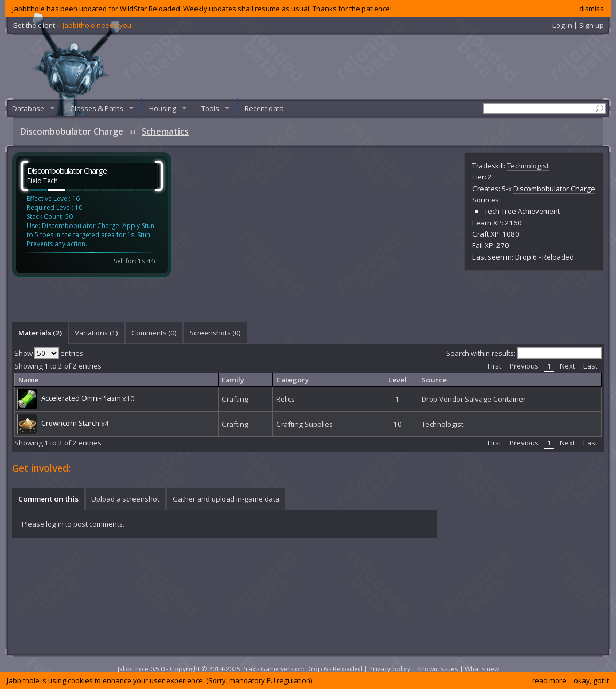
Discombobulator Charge (554, 189)
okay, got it (591, 680)
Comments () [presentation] (154, 333)
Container (509, 399)
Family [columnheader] (233, 380)
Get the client (73, 25)
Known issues (438, 669)
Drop (430, 399)
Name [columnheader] (28, 380)
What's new (482, 669)
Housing (163, 108)
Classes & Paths (97, 108)
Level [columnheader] (397, 380)
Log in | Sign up (578, 25)
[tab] (40, 333)
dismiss (591, 9)
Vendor (451, 399)
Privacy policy (390, 669)
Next (567, 366)
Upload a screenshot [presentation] (125, 499)
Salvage (478, 399)
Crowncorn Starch (70, 423)
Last (590, 366)
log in (55, 524)
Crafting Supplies (305, 424)
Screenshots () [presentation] (215, 333)
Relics (286, 399)
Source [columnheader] (434, 380)
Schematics (165, 131)
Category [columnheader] (293, 380)
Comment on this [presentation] (48, 499)
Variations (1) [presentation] (96, 333)
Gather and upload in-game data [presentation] (226, 499)
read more (549, 680)
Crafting (235, 399)
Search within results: (524, 353)
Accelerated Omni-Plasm (81, 398)
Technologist (528, 166)
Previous (524, 366)
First (494, 366)
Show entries (49, 353)
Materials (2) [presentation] (40, 333)
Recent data (264, 108)
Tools (210, 108)
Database (28, 108)
